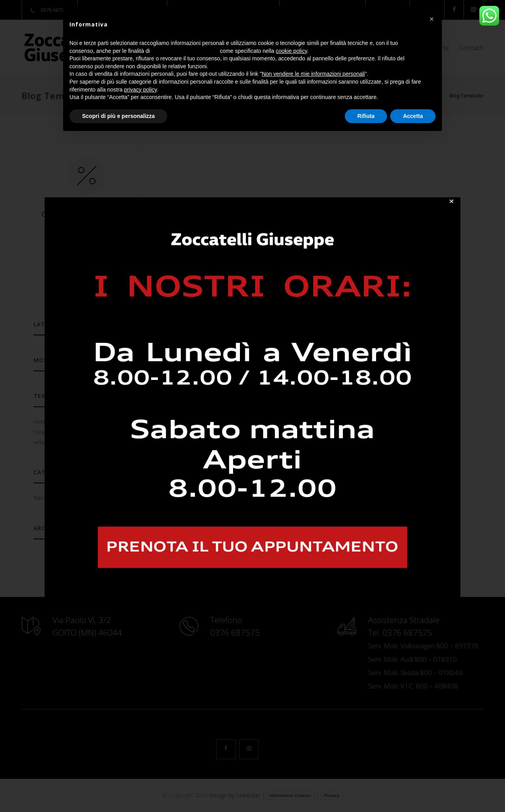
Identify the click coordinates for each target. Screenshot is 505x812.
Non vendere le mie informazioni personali (313, 74)
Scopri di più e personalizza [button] (118, 116)
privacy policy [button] (141, 90)
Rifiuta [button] (366, 116)
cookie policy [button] (291, 51)
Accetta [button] (413, 116)
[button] (432, 19)
